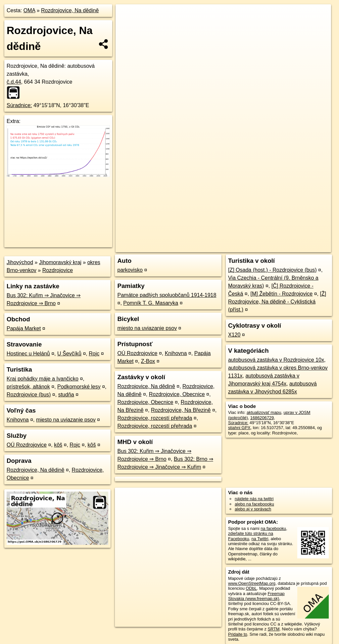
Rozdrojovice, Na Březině (181, 410)
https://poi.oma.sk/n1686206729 (301, 237)
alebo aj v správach (253, 509)
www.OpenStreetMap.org (252, 583)
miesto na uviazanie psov (66, 420)
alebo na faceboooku (254, 504)
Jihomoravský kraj (60, 262)
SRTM (273, 629)
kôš (58, 445)
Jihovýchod (20, 262)
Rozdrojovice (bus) (29, 395)
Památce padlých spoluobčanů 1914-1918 (167, 295)
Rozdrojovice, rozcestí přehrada (155, 418)
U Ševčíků (69, 354)
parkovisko (130, 270)
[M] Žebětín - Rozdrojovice (282, 294)
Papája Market (24, 328)
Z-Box (148, 361)
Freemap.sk (251, 237)
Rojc (94, 354)
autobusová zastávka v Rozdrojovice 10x (276, 360)
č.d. (14, 82)
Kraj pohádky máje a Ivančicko (43, 379)
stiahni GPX (239, 428)
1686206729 (262, 418)
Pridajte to (238, 634)
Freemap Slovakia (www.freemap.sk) (256, 596)
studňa (66, 395)
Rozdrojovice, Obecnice (177, 394)
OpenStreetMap (217, 237)
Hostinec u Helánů (28, 354)
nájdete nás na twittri (254, 499)
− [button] (127, 26)
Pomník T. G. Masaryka (151, 303)
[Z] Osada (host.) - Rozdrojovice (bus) (272, 270)
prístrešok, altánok (28, 387)
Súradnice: (19, 105)
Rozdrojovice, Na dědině (70, 10)
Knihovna (18, 420)
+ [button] (127, 16)
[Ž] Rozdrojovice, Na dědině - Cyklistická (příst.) (277, 302)
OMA (29, 10)
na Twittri (260, 539)
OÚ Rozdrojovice (27, 445)
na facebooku (273, 528)
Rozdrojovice (58, 270)
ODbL (251, 588)
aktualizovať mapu (264, 412)
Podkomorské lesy (79, 387)
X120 (234, 335)
